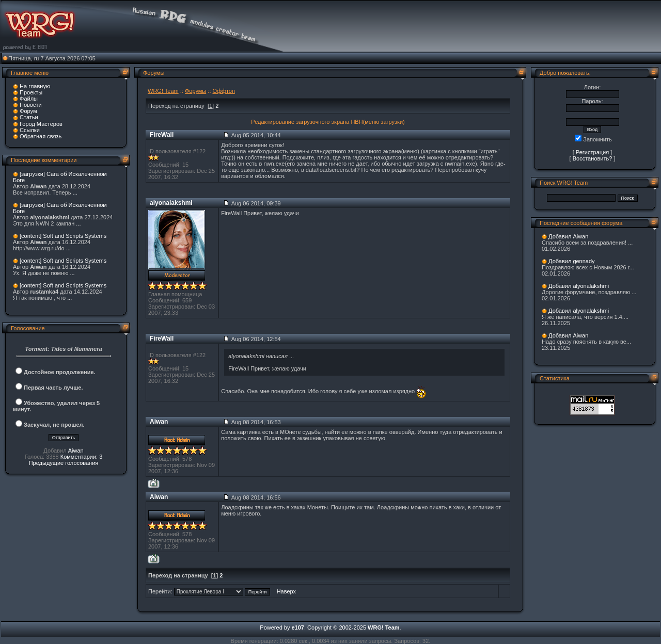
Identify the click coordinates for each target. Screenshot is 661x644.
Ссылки (30, 130)
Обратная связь (41, 136)
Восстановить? (593, 158)
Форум (28, 111)
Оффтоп (224, 91)
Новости (31, 105)
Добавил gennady (572, 261)
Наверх (286, 591)
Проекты (31, 92)
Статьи (29, 117)
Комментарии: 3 (82, 457)
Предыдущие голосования (64, 463)
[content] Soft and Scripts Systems (63, 236)
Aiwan (76, 450)
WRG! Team (163, 91)
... (75, 192)
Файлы (29, 99)
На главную (35, 86)
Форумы (195, 91)
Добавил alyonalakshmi (579, 286)
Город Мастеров (41, 124)
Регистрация (592, 152)
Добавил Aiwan (568, 236)
